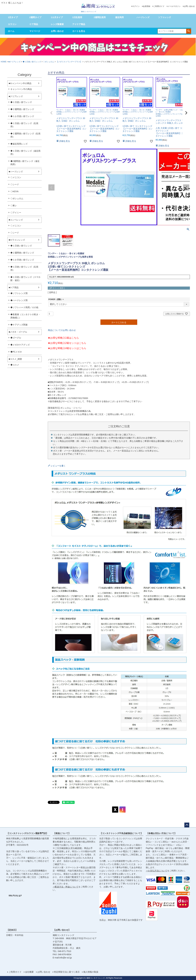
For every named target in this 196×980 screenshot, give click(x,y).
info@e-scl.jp (66, 958)
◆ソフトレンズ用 (19, 293)
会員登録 (147, 6)
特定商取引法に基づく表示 (67, 972)
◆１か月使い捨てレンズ (22, 116)
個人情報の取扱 (91, 972)
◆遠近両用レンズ (19, 144)
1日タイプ (13, 17)
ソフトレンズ (164, 17)
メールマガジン (174, 6)
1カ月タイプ (57, 17)
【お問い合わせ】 (62, 930)
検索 (189, 31)
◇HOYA (14, 191)
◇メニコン (16, 177)
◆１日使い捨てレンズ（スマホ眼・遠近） (25, 279)
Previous (51, 187)
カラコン (12, 24)
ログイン (136, 6)
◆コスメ (15, 365)
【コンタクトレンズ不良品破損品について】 (121, 833)
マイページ (35, 31)
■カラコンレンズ (17, 240)
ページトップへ (187, 825)
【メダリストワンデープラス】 (69, 62)
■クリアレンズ (14, 62)
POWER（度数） (56, 299)
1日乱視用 (77, 17)
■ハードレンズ (16, 172)
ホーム (11, 31)
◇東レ (14, 206)
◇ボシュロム (49, 62)
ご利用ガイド (159, 6)
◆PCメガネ (16, 352)
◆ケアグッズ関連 (19, 325)
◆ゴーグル (16, 338)
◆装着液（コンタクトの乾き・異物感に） (25, 316)
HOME (4, 62)
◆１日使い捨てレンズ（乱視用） (24, 125)
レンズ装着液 (57, 24)
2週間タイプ (35, 17)
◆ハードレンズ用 (19, 300)
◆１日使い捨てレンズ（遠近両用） (25, 152)
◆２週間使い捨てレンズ (22, 109)
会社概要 (29, 972)
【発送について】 (62, 833)
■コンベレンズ (16, 220)
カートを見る (79, 31)
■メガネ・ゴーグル (18, 332)
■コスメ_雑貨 (15, 359)
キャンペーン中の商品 (21, 89)
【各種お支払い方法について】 (161, 833)
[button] (51, 113)
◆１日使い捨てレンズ (32, 62)
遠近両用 (119, 17)
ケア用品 (34, 24)
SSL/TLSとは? (15, 896)
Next (186, 187)
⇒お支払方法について (156, 871)
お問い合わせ (189, 6)
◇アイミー (16, 213)
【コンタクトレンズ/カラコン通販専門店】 (27, 833)
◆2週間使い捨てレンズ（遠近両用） (25, 163)
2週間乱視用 (100, 17)
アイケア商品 (79, 24)
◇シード (15, 184)
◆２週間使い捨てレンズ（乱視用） (25, 135)
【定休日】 (12, 930)
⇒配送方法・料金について (66, 887)
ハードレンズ (143, 17)
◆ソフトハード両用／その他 (24, 307)
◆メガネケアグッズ (20, 345)
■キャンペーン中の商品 (20, 83)
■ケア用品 (14, 287)
